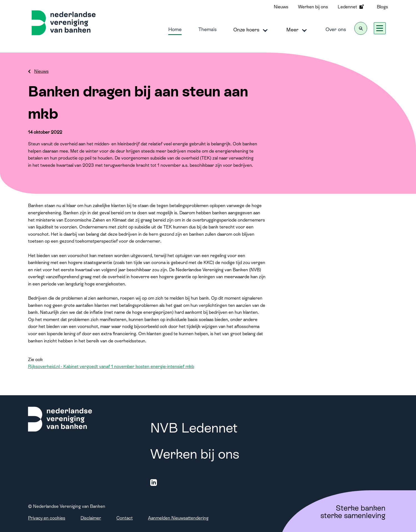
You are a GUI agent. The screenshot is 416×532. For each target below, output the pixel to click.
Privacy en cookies (47, 518)
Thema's (207, 29)
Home (175, 29)
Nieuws (281, 7)
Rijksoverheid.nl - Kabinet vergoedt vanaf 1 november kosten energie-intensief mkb (111, 366)
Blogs (382, 7)
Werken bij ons (313, 7)
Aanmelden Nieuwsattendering (178, 518)
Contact (125, 518)
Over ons (336, 29)
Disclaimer (91, 518)
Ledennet (351, 7)
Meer (298, 30)
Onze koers (251, 30)
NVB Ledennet (194, 428)
